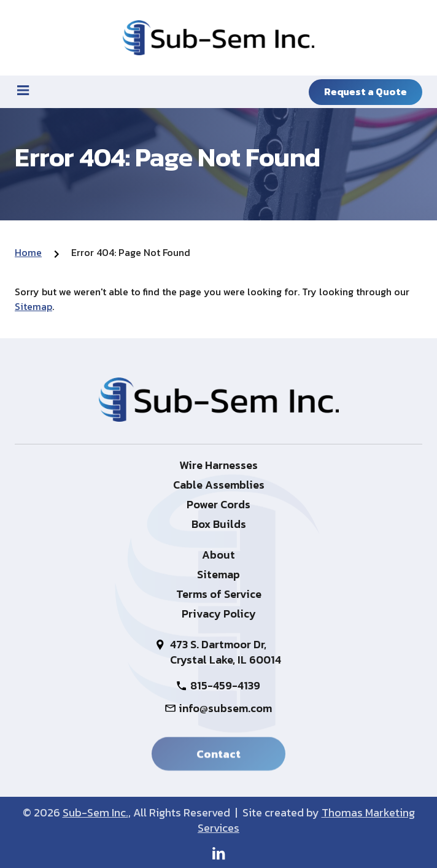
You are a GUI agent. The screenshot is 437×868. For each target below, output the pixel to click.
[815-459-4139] (122, 90)
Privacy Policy (219, 614)
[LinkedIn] (219, 853)
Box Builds (219, 524)
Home (28, 252)
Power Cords (218, 504)
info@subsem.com (225, 708)
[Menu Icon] (23, 90)
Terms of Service (219, 594)
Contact (218, 756)
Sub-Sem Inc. (95, 812)
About (218, 555)
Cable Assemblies (219, 485)
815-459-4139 (225, 685)
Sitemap (33, 306)
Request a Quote (365, 91)
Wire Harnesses (218, 465)
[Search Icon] (219, 90)
